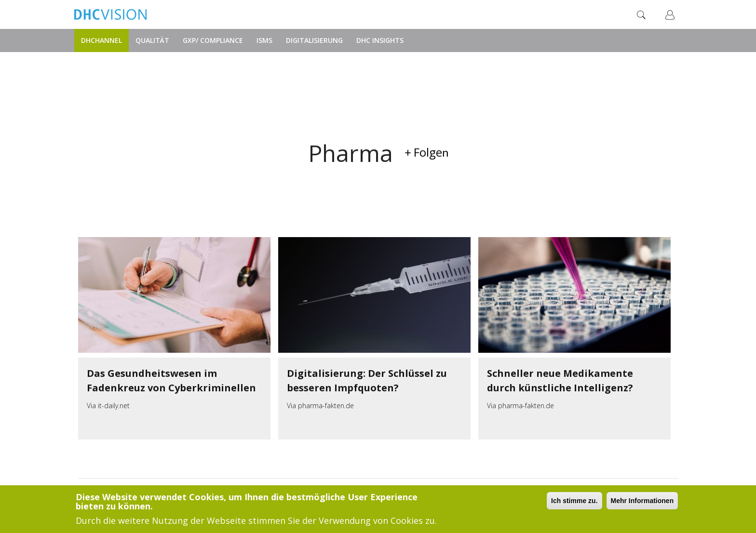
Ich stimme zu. (574, 501)
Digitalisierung (314, 40)
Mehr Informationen (642, 501)
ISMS (264, 40)
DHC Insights (380, 40)
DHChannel (101, 40)
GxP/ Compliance (213, 40)
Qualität (152, 40)
